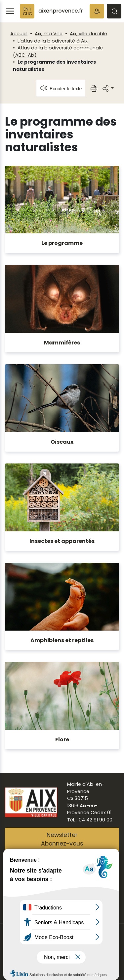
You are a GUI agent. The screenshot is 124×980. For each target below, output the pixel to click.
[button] (97, 11)
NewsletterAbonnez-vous (62, 839)
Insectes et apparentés (62, 541)
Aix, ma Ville (49, 34)
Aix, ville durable (88, 34)
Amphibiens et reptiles (62, 640)
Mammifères (62, 343)
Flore (62, 740)
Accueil (19, 34)
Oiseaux (62, 442)
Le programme (62, 243)
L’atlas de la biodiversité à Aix (53, 41)
